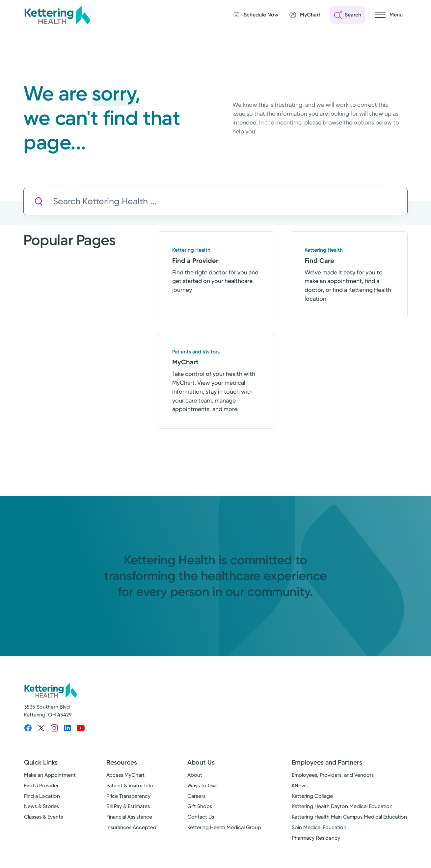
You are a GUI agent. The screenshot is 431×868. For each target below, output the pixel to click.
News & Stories (41, 806)
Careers (196, 796)
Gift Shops (200, 806)
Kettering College (312, 796)
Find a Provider (41, 785)
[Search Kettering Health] (230, 201)
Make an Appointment (50, 775)
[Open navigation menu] (389, 15)
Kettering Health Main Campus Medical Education (349, 817)
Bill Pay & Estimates (128, 806)
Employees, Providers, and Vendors (333, 775)
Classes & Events (43, 817)
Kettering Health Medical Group (224, 827)
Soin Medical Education (319, 827)
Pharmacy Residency (316, 838)
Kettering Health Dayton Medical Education (342, 806)
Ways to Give (203, 785)
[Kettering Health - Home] (57, 15)
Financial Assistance (129, 817)
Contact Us (201, 817)
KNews (300, 785)
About (195, 775)
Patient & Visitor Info (130, 785)
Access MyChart (125, 775)
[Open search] (348, 15)
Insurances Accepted (131, 827)
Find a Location (42, 796)
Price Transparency (128, 796)
